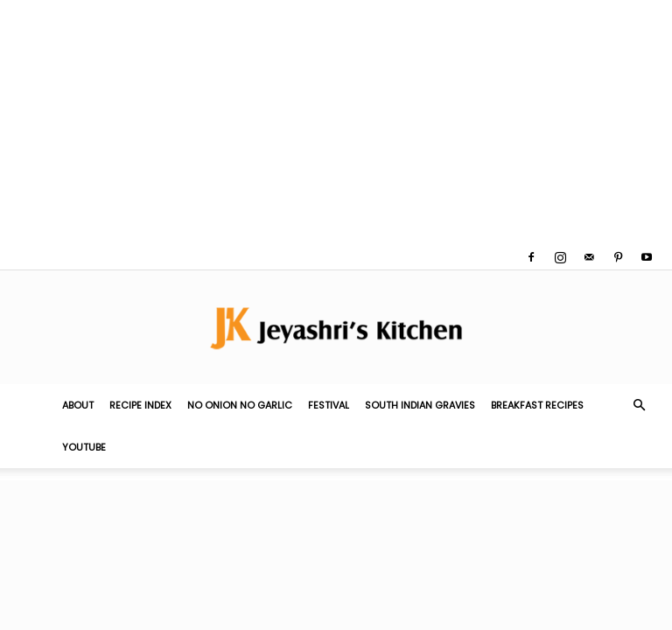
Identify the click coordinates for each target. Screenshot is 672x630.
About (78, 405)
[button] (639, 405)
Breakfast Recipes (537, 405)
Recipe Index (140, 405)
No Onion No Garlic (240, 405)
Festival (329, 405)
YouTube (84, 447)
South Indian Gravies (420, 405)
